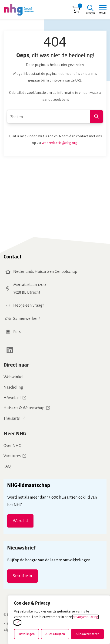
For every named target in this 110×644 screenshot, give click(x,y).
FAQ (7, 466)
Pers (17, 332)
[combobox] (55, 117)
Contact (12, 257)
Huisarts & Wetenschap (24, 408)
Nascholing (13, 387)
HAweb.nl (12, 398)
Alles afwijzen (55, 634)
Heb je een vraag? (29, 305)
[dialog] (59, 620)
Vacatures (12, 456)
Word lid (20, 521)
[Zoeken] (90, 10)
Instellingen (27, 634)
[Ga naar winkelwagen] (76, 11)
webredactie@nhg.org (60, 143)
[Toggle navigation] (102, 10)
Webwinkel (13, 377)
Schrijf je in (22, 576)
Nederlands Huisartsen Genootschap (45, 272)
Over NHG (12, 446)
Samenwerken (26, 319)
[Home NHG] (19, 10)
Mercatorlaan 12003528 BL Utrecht (30, 289)
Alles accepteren (87, 634)
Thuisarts (12, 418)
